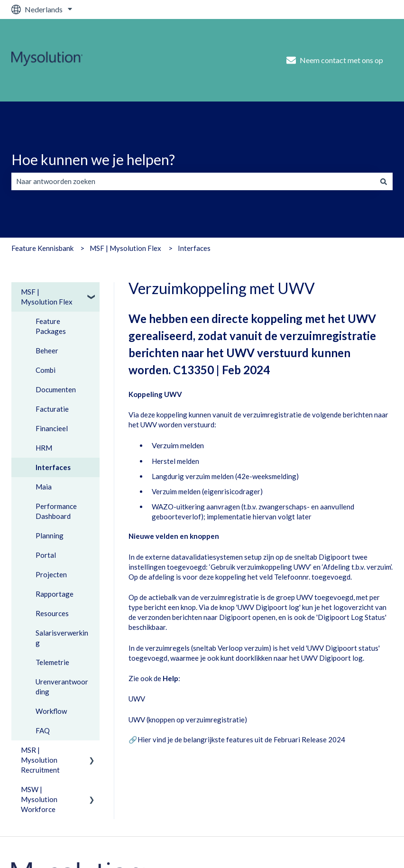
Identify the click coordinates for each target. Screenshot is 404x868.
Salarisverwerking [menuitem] (62, 638)
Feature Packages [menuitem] (51, 326)
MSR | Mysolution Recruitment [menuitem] (40, 760)
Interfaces (194, 248)
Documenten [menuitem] (56, 389)
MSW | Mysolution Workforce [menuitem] (39, 799)
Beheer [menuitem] (47, 351)
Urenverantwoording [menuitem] (62, 687)
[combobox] (193, 181)
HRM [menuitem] (44, 448)
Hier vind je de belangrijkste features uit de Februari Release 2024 (241, 739)
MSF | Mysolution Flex (125, 248)
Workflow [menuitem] (51, 711)
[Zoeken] (384, 181)
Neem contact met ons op (335, 60)
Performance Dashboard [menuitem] (56, 511)
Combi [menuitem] (46, 370)
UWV (137, 699)
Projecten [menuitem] (51, 574)
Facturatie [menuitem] (52, 409)
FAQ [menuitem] (43, 730)
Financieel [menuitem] (52, 428)
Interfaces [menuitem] (53, 467)
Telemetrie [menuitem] (52, 662)
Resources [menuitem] (52, 613)
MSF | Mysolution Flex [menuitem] (47, 297)
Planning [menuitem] (50, 536)
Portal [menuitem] (46, 555)
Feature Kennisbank (42, 248)
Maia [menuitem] (44, 487)
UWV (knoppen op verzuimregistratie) (188, 720)
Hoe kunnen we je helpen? (93, 159)
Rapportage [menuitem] (55, 594)
